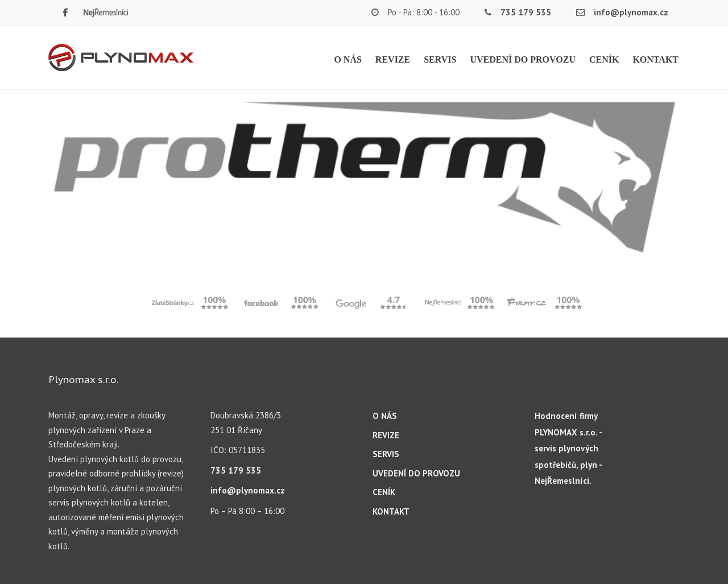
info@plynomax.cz (631, 12)
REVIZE (393, 59)
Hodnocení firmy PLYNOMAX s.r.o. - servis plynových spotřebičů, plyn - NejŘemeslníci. (568, 448)
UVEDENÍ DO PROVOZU (522, 59)
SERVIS (440, 59)
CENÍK (604, 59)
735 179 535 (526, 12)
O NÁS (348, 59)
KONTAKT (655, 59)
